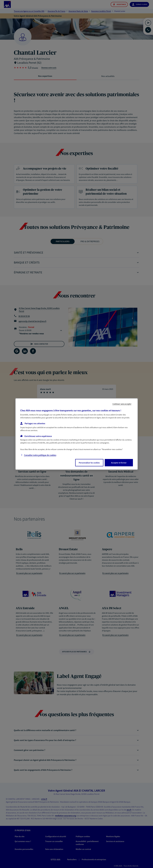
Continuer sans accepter (122, 404)
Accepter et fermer (119, 463)
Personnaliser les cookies (89, 463)
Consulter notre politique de (40, 455)
